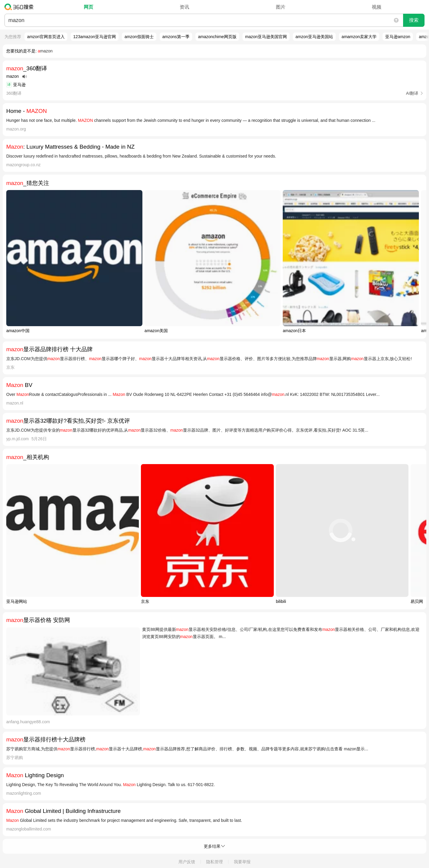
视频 (377, 7)
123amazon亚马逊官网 (95, 37)
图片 (281, 7)
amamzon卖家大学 (359, 37)
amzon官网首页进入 (46, 37)
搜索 (414, 20)
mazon (45, 51)
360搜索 (20, 7)
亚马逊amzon (398, 37)
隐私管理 (214, 862)
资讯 (184, 7)
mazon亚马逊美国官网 (266, 37)
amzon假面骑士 (139, 37)
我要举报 (242, 862)
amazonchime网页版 (217, 37)
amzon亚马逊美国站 (314, 37)
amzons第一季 (176, 37)
